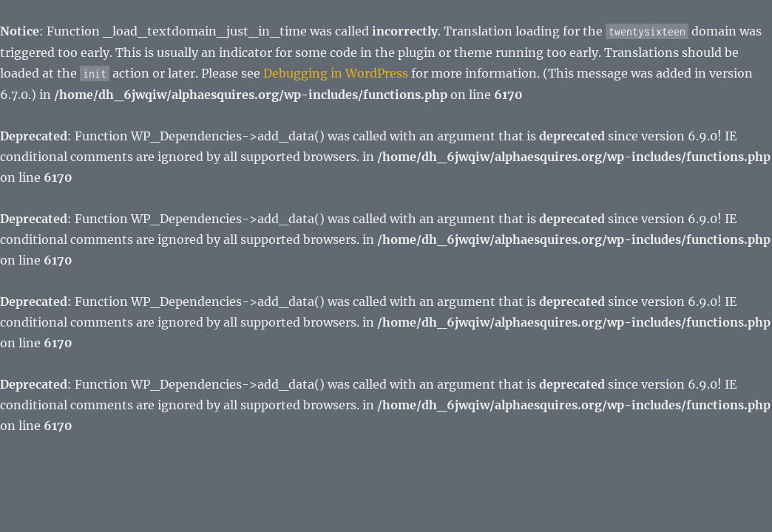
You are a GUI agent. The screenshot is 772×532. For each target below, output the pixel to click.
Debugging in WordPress (336, 73)
